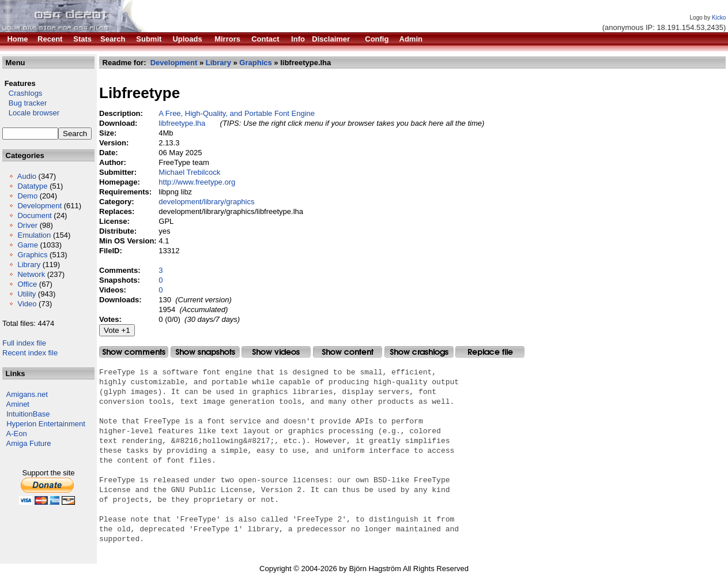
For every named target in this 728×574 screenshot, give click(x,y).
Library (29, 265)
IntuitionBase (28, 414)
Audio (27, 176)
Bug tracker (24, 103)
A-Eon (17, 434)
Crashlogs (22, 93)
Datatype (32, 186)
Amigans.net (27, 394)
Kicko (719, 18)
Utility (27, 294)
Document (34, 215)
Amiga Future (29, 443)
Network (31, 274)
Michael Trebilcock (189, 172)
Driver (27, 225)
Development (39, 206)
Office (27, 284)
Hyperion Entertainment (46, 424)
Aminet (18, 404)
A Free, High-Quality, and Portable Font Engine (237, 113)
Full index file (24, 343)
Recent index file (30, 353)
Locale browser (31, 113)
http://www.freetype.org (197, 182)
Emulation (34, 235)
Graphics (32, 255)
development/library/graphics (206, 202)
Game (27, 245)
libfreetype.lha (182, 123)
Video (27, 304)
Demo (27, 196)
